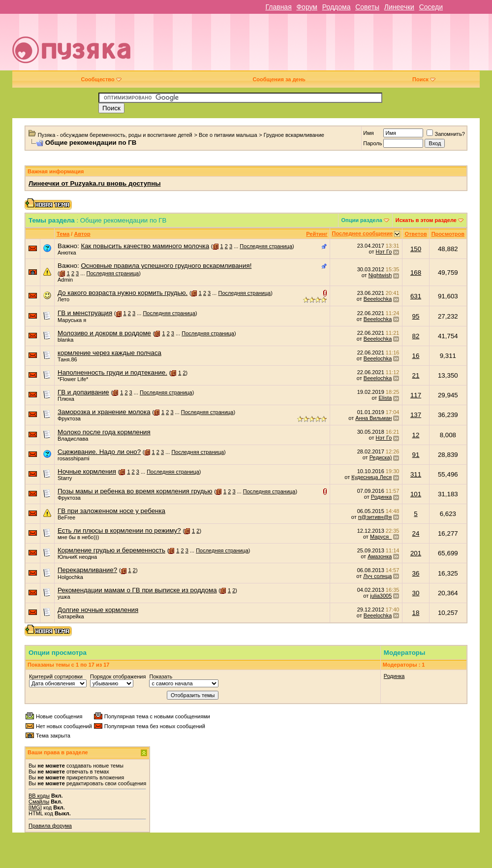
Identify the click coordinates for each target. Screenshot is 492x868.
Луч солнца (377, 576)
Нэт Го (384, 252)
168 (416, 273)
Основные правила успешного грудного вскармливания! (166, 266)
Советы (367, 7)
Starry (65, 478)
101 (416, 494)
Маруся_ (381, 537)
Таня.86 (67, 359)
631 (416, 296)
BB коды (39, 796)
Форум (307, 7)
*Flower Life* (73, 379)
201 (416, 553)
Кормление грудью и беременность (111, 550)
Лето (63, 299)
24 (416, 533)
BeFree (66, 517)
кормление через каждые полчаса (109, 353)
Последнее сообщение (363, 233)
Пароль (372, 143)
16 (416, 356)
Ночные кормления (87, 471)
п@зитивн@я (375, 517)
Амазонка (380, 556)
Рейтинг (317, 234)
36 (416, 573)
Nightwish (380, 275)
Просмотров (448, 234)
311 (416, 474)
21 (416, 375)
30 (416, 593)
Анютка (67, 253)
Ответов (415, 234)
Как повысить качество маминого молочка (145, 246)
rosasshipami (74, 458)
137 (416, 415)
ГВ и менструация (85, 313)
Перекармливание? (87, 570)
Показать (161, 676)
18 (416, 613)
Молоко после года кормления (104, 432)
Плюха (66, 399)
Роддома (337, 7)
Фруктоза (69, 418)
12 (416, 435)
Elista (385, 398)
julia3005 (381, 596)
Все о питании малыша (228, 135)
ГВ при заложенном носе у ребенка (111, 511)
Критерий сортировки (56, 676)
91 (416, 455)
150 (416, 249)
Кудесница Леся (371, 477)
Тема (63, 234)
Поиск (424, 79)
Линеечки (399, 7)
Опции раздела (362, 220)
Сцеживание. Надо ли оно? (99, 452)
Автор (82, 234)
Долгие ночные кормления (98, 610)
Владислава (73, 439)
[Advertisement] (336, 46)
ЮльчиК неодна (77, 557)
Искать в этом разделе (426, 220)
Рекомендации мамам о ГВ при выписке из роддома (137, 590)
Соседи (431, 7)
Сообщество (101, 79)
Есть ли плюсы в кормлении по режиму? (119, 530)
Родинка (382, 497)
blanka (65, 340)
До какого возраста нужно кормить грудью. (123, 293)
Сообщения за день (279, 79)
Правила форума (50, 826)
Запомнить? (446, 134)
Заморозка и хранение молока (104, 412)
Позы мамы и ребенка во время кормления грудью (135, 491)
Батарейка (71, 616)
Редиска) (381, 457)
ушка (64, 597)
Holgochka (70, 577)
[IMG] (35, 807)
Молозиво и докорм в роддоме (104, 333)
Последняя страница (266, 246)
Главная (278, 7)
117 (416, 395)
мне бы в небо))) (78, 537)
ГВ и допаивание (83, 392)
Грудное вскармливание (294, 135)
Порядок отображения (118, 676)
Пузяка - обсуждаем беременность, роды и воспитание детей (115, 135)
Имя (368, 133)
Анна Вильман (373, 418)
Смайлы (39, 802)
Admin (65, 280)
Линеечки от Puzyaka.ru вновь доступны (95, 183)
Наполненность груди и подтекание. (112, 372)
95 (416, 316)
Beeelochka (378, 299)
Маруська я (72, 320)
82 (416, 336)
